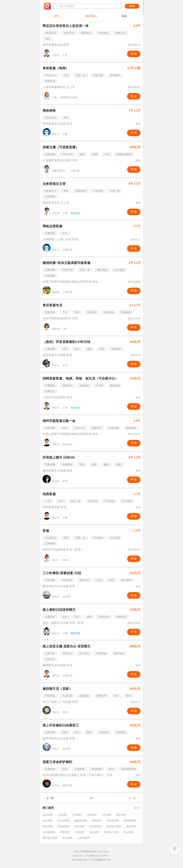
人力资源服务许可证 (100, 860)
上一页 (50, 798)
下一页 (132, 798)
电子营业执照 (80, 860)
